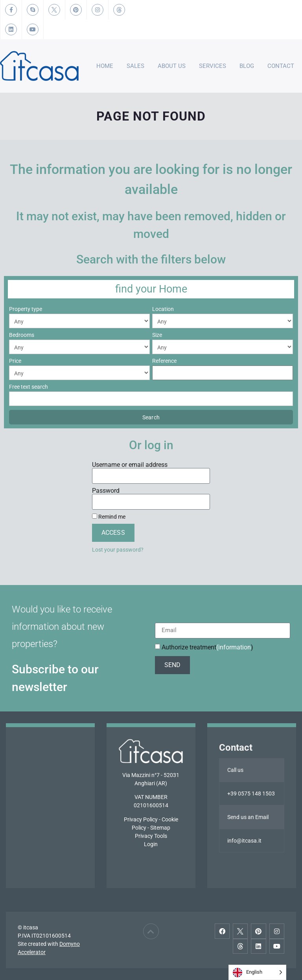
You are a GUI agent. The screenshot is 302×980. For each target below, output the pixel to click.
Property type (26, 309)
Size (157, 335)
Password (106, 491)
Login (151, 844)
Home (105, 66)
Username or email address (130, 465)
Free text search (29, 387)
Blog (247, 66)
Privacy (133, 819)
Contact (281, 66)
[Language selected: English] (257, 972)
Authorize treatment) (207, 647)
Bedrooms (22, 335)
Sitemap (160, 828)
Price (15, 361)
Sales (135, 66)
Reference (164, 361)
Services (213, 66)
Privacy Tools (151, 836)
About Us (172, 66)
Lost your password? (118, 550)
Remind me (109, 517)
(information (234, 647)
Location (163, 309)
